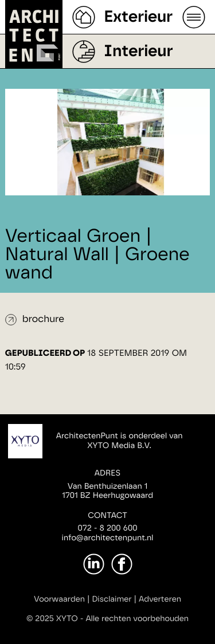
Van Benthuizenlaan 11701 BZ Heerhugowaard (107, 491)
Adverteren (160, 599)
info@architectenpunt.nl (108, 538)
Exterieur (138, 17)
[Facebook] (122, 564)
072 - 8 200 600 (107, 528)
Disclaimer (112, 599)
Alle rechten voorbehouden (138, 619)
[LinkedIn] (94, 564)
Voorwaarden (59, 599)
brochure (43, 319)
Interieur (138, 52)
